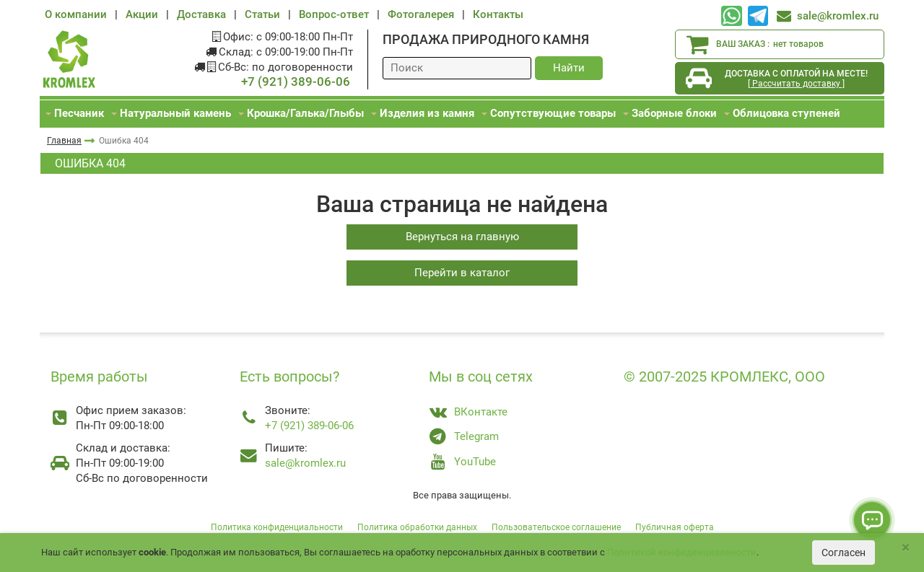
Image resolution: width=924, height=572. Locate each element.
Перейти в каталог (462, 273)
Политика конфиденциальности (277, 527)
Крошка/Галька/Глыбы (305, 113)
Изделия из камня (427, 113)
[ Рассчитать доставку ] (796, 84)
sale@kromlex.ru (838, 16)
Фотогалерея (421, 14)
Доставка (201, 14)
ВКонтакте (481, 412)
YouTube (475, 462)
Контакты (498, 14)
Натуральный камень (175, 113)
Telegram (476, 436)
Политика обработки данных (417, 527)
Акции (142, 14)
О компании (76, 14)
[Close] (906, 548)
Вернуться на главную (462, 237)
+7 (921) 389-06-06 (296, 82)
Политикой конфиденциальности (682, 552)
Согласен (844, 553)
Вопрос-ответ (334, 14)
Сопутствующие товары (553, 113)
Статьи (262, 14)
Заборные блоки (674, 113)
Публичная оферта (675, 527)
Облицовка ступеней (786, 113)
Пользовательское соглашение (556, 527)
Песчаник (79, 113)
